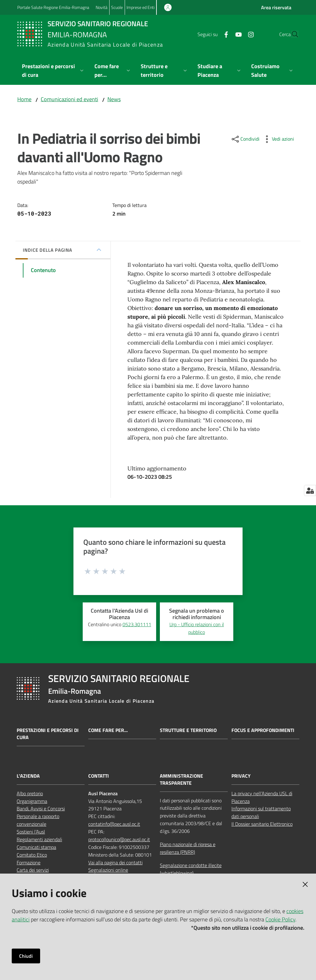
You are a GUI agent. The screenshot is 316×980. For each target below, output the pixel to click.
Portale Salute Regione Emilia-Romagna (53, 7)
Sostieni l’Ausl (31, 832)
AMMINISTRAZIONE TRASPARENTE (181, 779)
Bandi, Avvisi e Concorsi (41, 808)
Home (24, 99)
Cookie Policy (280, 919)
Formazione (29, 862)
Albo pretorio (30, 793)
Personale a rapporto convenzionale (38, 820)
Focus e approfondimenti (263, 730)
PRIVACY (241, 776)
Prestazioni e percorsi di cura (48, 734)
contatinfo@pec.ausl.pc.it (114, 824)
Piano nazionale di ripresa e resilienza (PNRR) (188, 848)
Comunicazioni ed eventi (69, 99)
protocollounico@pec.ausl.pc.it (119, 839)
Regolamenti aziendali (39, 839)
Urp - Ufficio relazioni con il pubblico (197, 628)
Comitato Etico (32, 855)
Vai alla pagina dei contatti (115, 862)
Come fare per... (108, 730)
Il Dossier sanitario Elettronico (262, 824)
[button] (291, 34)
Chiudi (26, 956)
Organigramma (32, 801)
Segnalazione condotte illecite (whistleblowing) (191, 869)
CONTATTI (99, 776)
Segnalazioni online (108, 870)
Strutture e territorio (188, 730)
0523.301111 (137, 624)
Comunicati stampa (36, 847)
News (114, 99)
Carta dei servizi (33, 870)
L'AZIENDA (28, 776)
